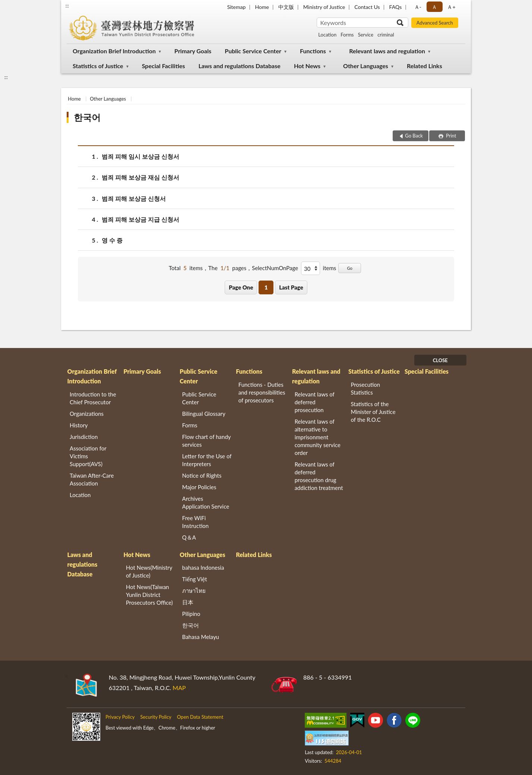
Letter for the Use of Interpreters (207, 460)
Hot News (307, 66)
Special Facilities (164, 66)
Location (327, 35)
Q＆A (189, 537)
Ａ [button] (434, 7)
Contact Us (367, 7)
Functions (313, 51)
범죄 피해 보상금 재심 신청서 (140, 177)
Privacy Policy (120, 717)
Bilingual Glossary (204, 414)
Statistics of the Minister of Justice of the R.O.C (373, 412)
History (79, 425)
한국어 (87, 117)
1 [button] (266, 287)
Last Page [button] (291, 287)
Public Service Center (253, 51)
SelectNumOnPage (275, 268)
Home (262, 7)
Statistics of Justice (98, 66)
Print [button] (451, 136)
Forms (347, 35)
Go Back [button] (414, 136)
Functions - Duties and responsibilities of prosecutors (262, 392)
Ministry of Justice (324, 7)
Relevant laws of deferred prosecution (315, 402)
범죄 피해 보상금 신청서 (134, 198)
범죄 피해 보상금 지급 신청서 (140, 219)
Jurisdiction (84, 437)
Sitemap (237, 7)
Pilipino (191, 614)
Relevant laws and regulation (387, 51)
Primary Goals (193, 51)
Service (366, 35)
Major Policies (199, 487)
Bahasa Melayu (201, 637)
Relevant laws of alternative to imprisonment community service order (318, 437)
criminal (386, 35)
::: (67, 6)
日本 (188, 602)
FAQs (396, 7)
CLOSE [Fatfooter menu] (440, 360)
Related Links (425, 66)
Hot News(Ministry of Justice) (149, 571)
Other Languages (366, 66)
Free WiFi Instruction (195, 522)
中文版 (286, 7)
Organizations (87, 414)
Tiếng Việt (195, 579)
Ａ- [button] (418, 7)
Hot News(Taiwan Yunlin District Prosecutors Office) (149, 595)
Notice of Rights (202, 475)
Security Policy (156, 717)
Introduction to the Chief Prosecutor (93, 398)
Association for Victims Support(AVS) (88, 456)
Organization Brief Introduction (114, 51)
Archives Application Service (206, 502)
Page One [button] (241, 287)
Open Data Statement (200, 717)
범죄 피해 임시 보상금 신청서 (140, 156)
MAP (179, 688)
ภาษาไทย (194, 591)
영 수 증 (112, 240)
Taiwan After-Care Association (92, 479)
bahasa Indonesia (203, 567)
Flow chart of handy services (206, 441)
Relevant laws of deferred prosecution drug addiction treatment (319, 476)
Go (350, 268)
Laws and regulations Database (240, 66)
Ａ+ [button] (451, 7)
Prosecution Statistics (366, 388)
